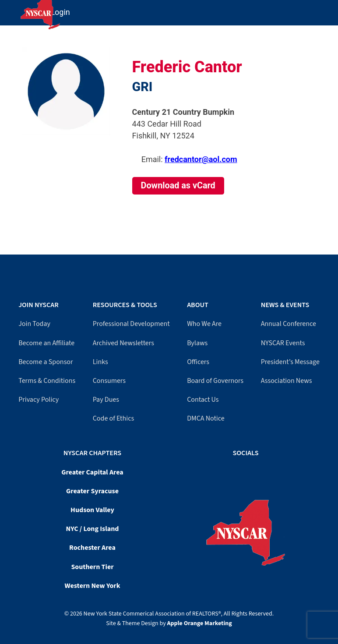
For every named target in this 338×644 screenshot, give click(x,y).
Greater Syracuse (92, 491)
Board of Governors (215, 381)
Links (100, 362)
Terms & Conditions (47, 381)
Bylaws (197, 343)
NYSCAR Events (283, 343)
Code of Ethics (113, 418)
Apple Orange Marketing (200, 623)
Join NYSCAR (39, 305)
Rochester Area (92, 548)
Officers (198, 362)
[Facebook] (241, 471)
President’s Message (290, 362)
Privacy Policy (39, 400)
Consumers (109, 381)
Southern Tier (92, 567)
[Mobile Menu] (330, 8)
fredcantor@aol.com (201, 159)
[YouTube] (246, 471)
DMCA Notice (206, 418)
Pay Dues (106, 400)
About (197, 305)
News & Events (285, 305)
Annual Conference (289, 324)
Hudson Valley (92, 510)
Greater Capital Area (92, 472)
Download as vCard (178, 186)
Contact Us (203, 400)
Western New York (93, 586)
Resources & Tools (125, 305)
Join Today (34, 324)
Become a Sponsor (46, 362)
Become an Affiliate (46, 343)
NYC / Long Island (93, 529)
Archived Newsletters (123, 343)
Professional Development (131, 324)
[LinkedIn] (250, 471)
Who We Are (204, 324)
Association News (287, 381)
